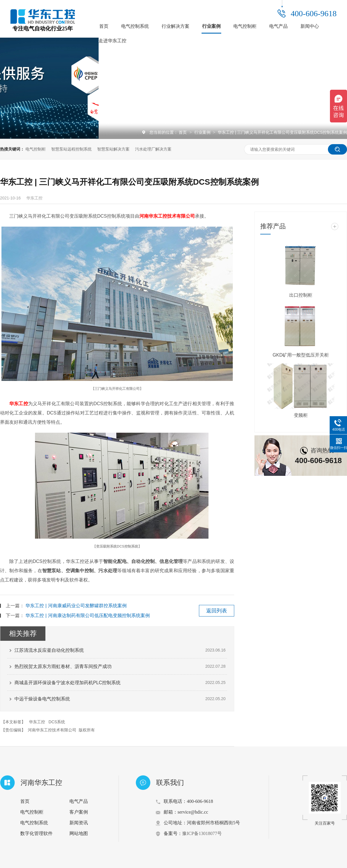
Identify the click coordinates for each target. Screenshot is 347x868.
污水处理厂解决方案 (153, 149)
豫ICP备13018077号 (202, 833)
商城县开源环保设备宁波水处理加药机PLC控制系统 (68, 683)
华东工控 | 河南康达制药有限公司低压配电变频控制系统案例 (87, 615)
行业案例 (211, 26)
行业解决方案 (176, 26)
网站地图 (79, 833)
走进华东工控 (112, 41)
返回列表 (217, 611)
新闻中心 (310, 26)
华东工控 (19, 404)
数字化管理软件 (36, 833)
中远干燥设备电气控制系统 (42, 699)
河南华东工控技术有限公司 (167, 216)
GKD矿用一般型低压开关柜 (301, 355)
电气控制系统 (135, 26)
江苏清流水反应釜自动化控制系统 (49, 650)
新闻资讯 (79, 823)
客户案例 (79, 812)
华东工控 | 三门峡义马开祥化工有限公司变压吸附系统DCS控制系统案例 (282, 132)
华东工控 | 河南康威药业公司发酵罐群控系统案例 (76, 606)
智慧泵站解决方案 (113, 149)
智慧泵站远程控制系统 (71, 149)
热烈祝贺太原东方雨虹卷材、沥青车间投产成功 (63, 666)
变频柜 (301, 415)
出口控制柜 (301, 295)
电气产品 (278, 26)
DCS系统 (57, 722)
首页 (104, 26)
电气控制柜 (245, 26)
